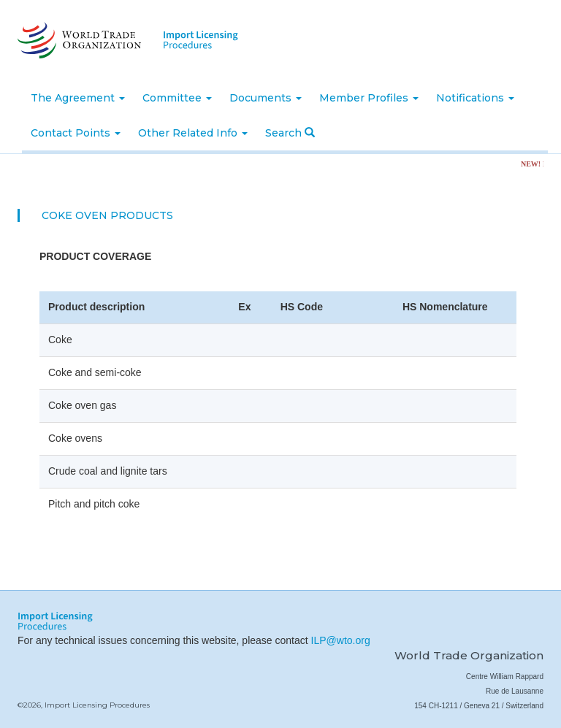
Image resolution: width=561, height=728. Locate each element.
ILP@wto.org (341, 640)
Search (290, 133)
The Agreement (78, 98)
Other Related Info (193, 133)
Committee (177, 98)
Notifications (475, 98)
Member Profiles (369, 98)
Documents (266, 98)
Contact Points (76, 133)
